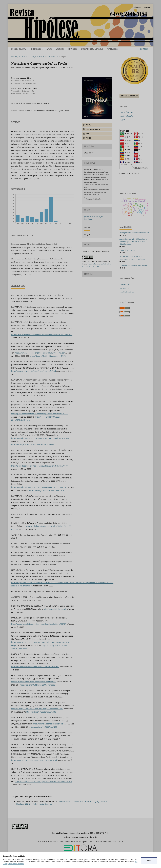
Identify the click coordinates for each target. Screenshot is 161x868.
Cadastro (138, 7)
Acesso (147, 7)
